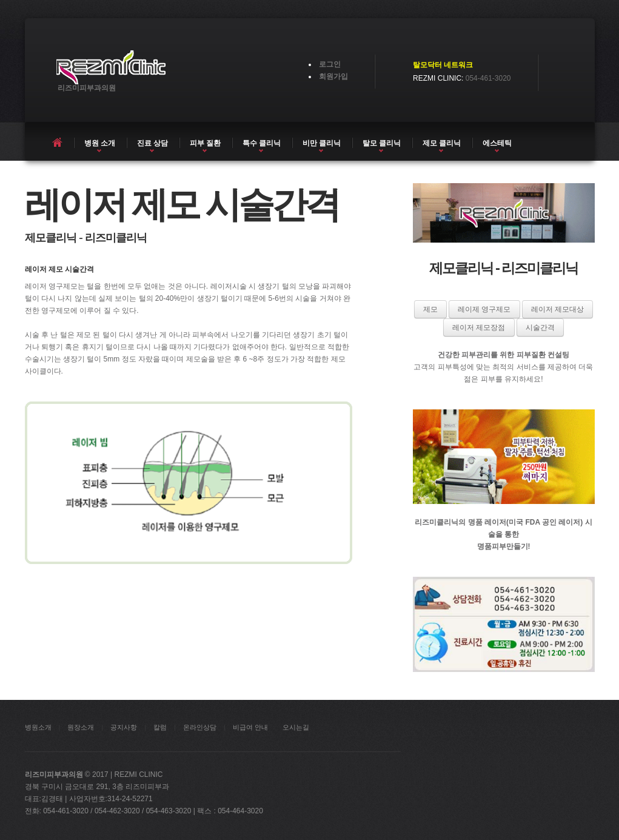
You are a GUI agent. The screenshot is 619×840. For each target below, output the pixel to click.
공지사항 (124, 727)
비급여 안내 (250, 727)
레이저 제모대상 (557, 309)
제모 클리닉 (442, 143)
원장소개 (81, 727)
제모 (430, 309)
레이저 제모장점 (479, 328)
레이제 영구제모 (484, 309)
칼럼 (160, 727)
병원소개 (38, 727)
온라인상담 (200, 727)
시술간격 (540, 328)
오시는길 (296, 727)
